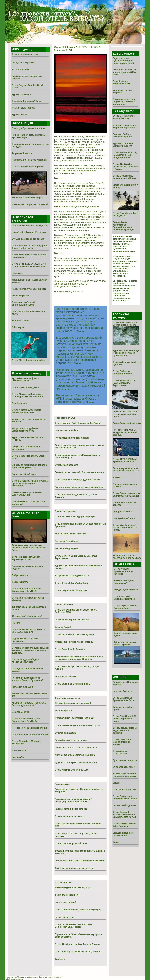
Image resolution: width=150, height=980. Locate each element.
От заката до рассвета (66, 465)
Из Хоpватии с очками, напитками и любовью (125, 775)
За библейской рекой (124, 767)
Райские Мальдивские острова (71, 809)
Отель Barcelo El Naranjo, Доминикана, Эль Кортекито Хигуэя (124, 815)
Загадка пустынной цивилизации (123, 834)
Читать (81, 331)
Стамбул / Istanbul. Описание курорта (74, 634)
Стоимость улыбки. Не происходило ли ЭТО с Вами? (125, 72)
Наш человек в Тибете (66, 430)
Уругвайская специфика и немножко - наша (25, 380)
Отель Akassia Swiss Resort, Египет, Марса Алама (27, 411)
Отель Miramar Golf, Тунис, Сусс (72, 770)
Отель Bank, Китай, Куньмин (70, 649)
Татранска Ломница (22, 153)
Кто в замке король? (66, 902)
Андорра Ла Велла (123, 512)
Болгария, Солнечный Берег (27, 101)
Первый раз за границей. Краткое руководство (79, 472)
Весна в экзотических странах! (28, 167)
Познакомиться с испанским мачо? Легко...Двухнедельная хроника (73, 800)
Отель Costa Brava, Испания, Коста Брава (124, 177)
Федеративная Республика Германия (74, 718)
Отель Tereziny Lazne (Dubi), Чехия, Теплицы (78, 952)
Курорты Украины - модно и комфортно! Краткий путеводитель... (126, 353)
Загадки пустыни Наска (126, 590)
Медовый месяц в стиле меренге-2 (73, 703)
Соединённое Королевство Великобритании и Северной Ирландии (123, 226)
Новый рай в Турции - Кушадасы (29, 232)
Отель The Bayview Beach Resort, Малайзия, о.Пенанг (126, 167)
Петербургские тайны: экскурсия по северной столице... (125, 432)
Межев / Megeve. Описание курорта (73, 887)
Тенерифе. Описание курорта (27, 198)
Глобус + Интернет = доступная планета (76, 748)
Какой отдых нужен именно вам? (124, 582)
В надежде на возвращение (120, 752)
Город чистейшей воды (24, 474)
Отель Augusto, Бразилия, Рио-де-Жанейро (123, 571)
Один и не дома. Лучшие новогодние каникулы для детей (123, 61)
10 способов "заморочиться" (27, 616)
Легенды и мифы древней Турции (30, 728)
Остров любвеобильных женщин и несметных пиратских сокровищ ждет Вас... (30, 650)
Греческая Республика (67, 541)
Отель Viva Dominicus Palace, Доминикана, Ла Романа (125, 528)
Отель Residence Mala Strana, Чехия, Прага (77, 725)
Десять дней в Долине (124, 805)
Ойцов (116, 783)
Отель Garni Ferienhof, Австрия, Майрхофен (78, 910)
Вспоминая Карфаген (66, 733)
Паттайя (16, 623)
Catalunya (60, 959)
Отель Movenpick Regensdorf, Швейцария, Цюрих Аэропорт (28, 395)
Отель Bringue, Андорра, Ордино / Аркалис (77, 480)
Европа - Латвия (21, 321)
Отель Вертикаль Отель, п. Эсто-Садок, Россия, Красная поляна (29, 265)
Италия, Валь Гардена (24, 108)
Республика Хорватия (23, 63)
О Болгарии (18, 327)
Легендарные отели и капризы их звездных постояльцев (124, 102)
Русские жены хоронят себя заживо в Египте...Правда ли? (28, 679)
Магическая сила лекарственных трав (75, 755)
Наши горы (18, 273)
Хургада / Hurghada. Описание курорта (123, 145)
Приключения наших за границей (29, 160)
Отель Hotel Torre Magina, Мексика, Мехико (122, 742)
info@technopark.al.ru (14, 979)
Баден (116, 842)
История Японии (21, 69)
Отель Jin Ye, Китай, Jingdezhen (29, 360)
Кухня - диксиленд (65, 917)
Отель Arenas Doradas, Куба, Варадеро (125, 825)
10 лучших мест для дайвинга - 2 (72, 576)
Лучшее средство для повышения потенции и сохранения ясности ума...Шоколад (79, 658)
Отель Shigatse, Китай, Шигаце (71, 590)
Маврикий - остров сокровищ (122, 91)
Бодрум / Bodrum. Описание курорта (122, 135)
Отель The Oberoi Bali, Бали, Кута (29, 226)
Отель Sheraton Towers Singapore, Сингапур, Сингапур (30, 247)
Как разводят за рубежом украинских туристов (25, 430)
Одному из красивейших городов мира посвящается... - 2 (29, 466)
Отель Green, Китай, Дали (25, 387)
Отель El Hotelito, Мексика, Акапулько (124, 598)
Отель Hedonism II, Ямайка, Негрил (30, 735)
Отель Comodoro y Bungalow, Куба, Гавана (125, 797)
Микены (117, 477)
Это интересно (20, 750)
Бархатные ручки (21, 712)
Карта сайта (18, 757)
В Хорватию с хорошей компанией (30, 204)
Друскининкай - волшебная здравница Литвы (26, 558)
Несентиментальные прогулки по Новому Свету (127, 557)
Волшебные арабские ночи (127, 423)
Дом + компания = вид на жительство (74, 868)
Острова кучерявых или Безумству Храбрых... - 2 (126, 470)
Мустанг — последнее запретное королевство (125, 126)
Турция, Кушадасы (22, 94)
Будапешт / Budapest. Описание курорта (76, 762)
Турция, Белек (19, 115)
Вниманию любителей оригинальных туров (24, 304)
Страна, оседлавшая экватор (70, 816)
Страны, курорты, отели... (25, 54)
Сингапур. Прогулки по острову (28, 128)
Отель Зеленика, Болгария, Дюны (73, 684)
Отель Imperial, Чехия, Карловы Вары (125, 607)
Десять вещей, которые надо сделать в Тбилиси (125, 730)
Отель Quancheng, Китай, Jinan (71, 843)
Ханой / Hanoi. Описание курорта (29, 289)
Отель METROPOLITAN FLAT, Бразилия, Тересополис (125, 383)
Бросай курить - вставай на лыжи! (122, 82)
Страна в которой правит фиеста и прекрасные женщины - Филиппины (30, 483)
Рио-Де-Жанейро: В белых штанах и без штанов (80, 861)
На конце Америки (122, 691)
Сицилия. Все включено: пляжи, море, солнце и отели (126, 414)
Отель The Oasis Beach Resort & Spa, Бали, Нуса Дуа (29, 631)
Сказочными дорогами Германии (72, 620)
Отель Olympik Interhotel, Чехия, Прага (126, 214)
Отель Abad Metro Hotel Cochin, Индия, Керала (125, 324)
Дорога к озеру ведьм (66, 548)
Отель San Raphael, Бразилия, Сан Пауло (124, 699)
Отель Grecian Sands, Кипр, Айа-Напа (124, 117)
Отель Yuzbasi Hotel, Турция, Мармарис (76, 516)
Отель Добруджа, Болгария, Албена (122, 372)
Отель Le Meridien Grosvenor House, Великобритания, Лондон (74, 926)
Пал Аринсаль (19, 403)
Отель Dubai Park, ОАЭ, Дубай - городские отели (125, 719)
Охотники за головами (124, 790)
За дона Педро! (63, 627)
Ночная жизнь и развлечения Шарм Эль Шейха (27, 494)
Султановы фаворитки (125, 760)
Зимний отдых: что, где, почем (71, 740)
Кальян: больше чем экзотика (70, 534)
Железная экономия (22, 687)
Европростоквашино (66, 676)
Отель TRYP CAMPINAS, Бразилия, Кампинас (125, 460)
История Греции (63, 711)
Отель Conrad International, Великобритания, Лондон (127, 495)
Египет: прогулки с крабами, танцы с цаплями (79, 487)
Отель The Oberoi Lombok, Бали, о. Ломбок (77, 944)
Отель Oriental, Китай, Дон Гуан (71, 583)
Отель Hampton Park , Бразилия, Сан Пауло (78, 423)
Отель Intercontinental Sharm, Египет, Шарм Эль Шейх (27, 590)
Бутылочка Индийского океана (28, 239)
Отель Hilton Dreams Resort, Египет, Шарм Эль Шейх (27, 720)
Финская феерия (21, 296)
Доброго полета (20, 575)
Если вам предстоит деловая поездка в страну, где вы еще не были (29, 548)
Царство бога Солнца (124, 518)
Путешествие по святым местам (72, 438)
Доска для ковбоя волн (67, 895)
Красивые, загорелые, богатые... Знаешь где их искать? (29, 704)
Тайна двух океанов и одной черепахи (125, 643)
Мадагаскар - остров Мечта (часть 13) (74, 642)
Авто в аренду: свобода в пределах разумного (25, 661)
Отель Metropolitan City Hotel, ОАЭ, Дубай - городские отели (125, 155)
